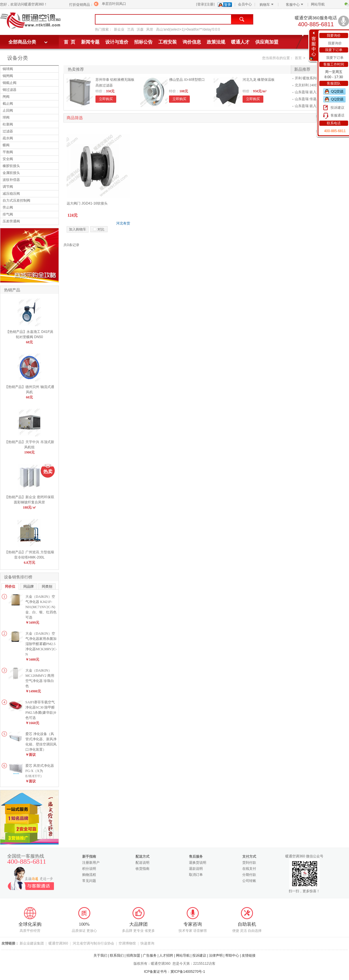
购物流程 (89, 875)
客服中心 (294, 5)
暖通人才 (240, 42)
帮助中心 (232, 955)
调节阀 (8, 187)
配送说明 (142, 863)
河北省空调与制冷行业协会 (93, 943)
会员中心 (245, 4)
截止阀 (8, 104)
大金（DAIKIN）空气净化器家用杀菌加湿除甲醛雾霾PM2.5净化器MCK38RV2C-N (41, 644)
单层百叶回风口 (114, 4)
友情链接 (249, 955)
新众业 (119, 29)
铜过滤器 (10, 90)
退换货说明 (198, 863)
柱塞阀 (8, 124)
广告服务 (150, 955)
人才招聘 (166, 955)
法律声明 (216, 955)
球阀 (6, 117)
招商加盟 (133, 955)
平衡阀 (8, 152)
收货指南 (142, 869)
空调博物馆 (127, 943)
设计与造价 (117, 42)
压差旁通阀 (11, 221)
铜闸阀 (8, 76)
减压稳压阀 (11, 194)
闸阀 (6, 97)
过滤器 (8, 131)
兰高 (131, 29)
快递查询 (147, 943)
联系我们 (117, 955)
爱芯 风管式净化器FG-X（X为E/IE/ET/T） (40, 771)
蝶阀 (6, 145)
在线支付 (249, 869)
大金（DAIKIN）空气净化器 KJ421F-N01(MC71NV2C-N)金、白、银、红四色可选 (41, 607)
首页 (298, 58)
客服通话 (337, 115)
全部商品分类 (22, 42)
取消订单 (196, 875)
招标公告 (143, 42)
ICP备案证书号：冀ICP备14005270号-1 (174, 972)
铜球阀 (8, 69)
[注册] (210, 4)
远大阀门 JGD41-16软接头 (87, 203)
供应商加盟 (267, 42)
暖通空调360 (58, 943)
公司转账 (249, 881)
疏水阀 (8, 138)
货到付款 (249, 863)
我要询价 (335, 43)
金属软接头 (11, 173)
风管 (150, 29)
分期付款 (249, 875)
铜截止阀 (10, 83)
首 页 (70, 42)
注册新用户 (91, 863)
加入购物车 (78, 229)
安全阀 (8, 159)
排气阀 (8, 214)
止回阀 (8, 110)
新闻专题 (90, 42)
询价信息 (192, 42)
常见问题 (89, 881)
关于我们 (100, 955)
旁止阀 (8, 207)
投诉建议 (337, 108)
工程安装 (168, 42)
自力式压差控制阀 (16, 201)
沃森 (140, 29)
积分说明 (89, 869)
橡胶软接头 (11, 166)
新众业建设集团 (32, 943)
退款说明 (196, 869)
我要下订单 (335, 58)
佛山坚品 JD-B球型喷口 (187, 80)
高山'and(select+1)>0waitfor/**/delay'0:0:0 (188, 29)
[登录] (201, 4)
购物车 (267, 5)
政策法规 (216, 42)
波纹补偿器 (11, 180)
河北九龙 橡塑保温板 (259, 80)
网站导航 (318, 4)
